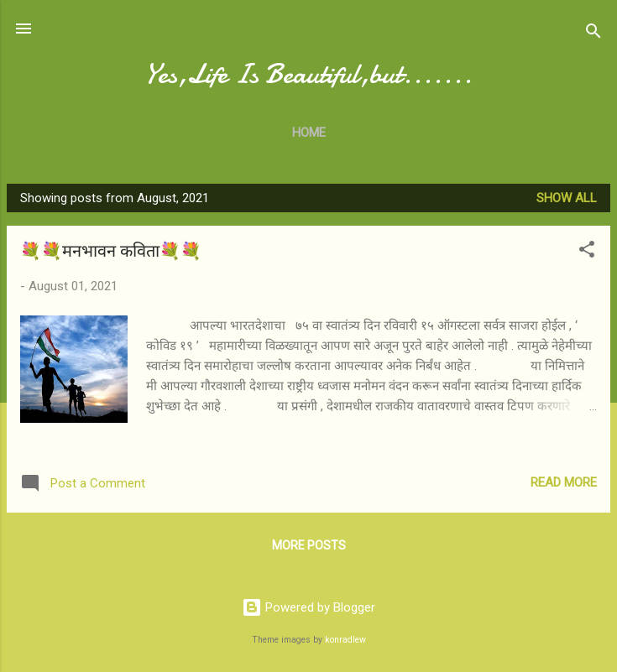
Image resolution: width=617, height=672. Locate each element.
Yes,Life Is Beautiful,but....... (308, 74)
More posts (309, 545)
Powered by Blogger (308, 607)
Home (309, 133)
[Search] (593, 34)
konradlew (345, 640)
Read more (564, 482)
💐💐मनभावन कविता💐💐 (111, 251)
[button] (587, 252)
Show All (567, 198)
